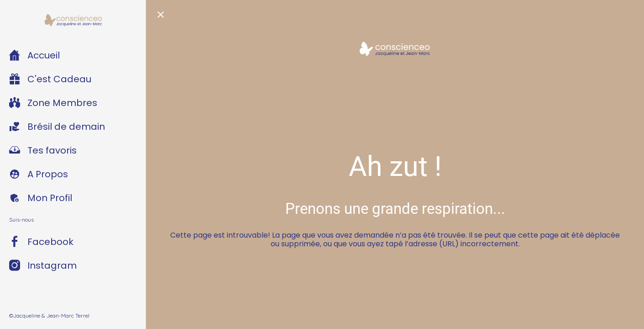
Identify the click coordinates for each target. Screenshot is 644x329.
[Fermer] (161, 15)
